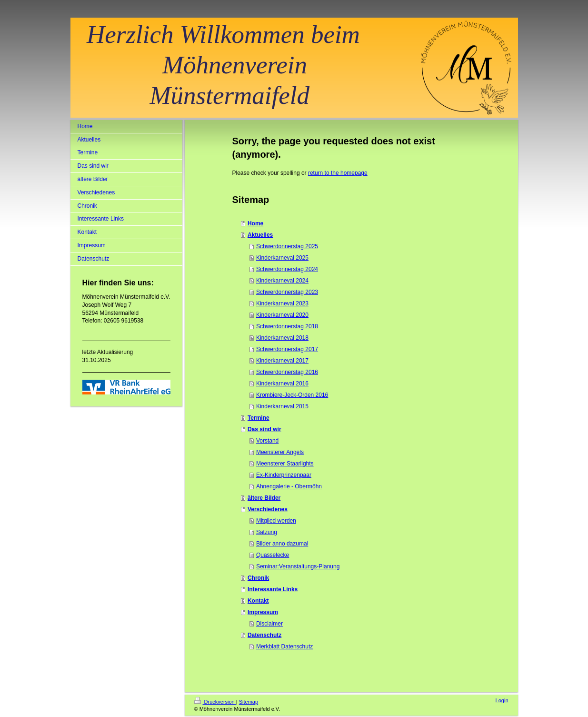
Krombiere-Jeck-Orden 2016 (292, 395)
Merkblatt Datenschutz (284, 646)
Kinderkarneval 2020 (282, 315)
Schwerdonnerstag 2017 (287, 349)
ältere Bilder (264, 498)
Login (502, 700)
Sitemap (249, 702)
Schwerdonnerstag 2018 (287, 326)
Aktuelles (260, 235)
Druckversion (215, 702)
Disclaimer (269, 624)
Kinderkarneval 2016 (282, 384)
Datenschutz (264, 635)
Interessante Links (273, 589)
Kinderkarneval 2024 (282, 281)
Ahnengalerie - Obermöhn (289, 486)
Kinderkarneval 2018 (282, 338)
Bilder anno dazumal (282, 544)
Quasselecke (273, 555)
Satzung (267, 532)
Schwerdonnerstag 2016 (287, 372)
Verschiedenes (268, 509)
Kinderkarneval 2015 (282, 406)
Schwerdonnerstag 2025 (287, 246)
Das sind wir (264, 429)
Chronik (258, 578)
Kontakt (258, 601)
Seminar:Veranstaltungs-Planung (298, 566)
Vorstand (267, 441)
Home (255, 223)
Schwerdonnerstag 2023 (287, 292)
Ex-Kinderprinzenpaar (284, 475)
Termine (259, 418)
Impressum (263, 612)
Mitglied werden (276, 521)
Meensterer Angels (280, 452)
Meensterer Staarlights (285, 464)
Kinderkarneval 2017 (282, 361)
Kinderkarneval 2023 (282, 303)
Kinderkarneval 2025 (282, 258)
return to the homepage (338, 173)
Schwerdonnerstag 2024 (287, 269)
